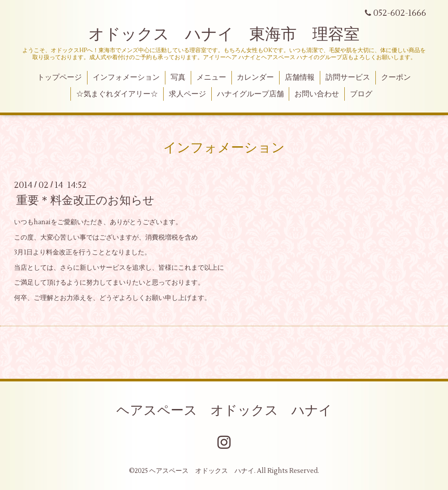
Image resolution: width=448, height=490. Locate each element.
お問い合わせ (317, 94)
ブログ (361, 94)
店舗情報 (300, 78)
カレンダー (255, 78)
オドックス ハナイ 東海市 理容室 (224, 35)
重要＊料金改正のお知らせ (85, 201)
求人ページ (187, 94)
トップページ (59, 78)
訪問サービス (348, 78)
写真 (178, 78)
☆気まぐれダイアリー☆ (117, 94)
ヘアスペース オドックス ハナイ (224, 411)
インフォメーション (126, 78)
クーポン (396, 78)
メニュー (211, 78)
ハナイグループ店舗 (250, 94)
